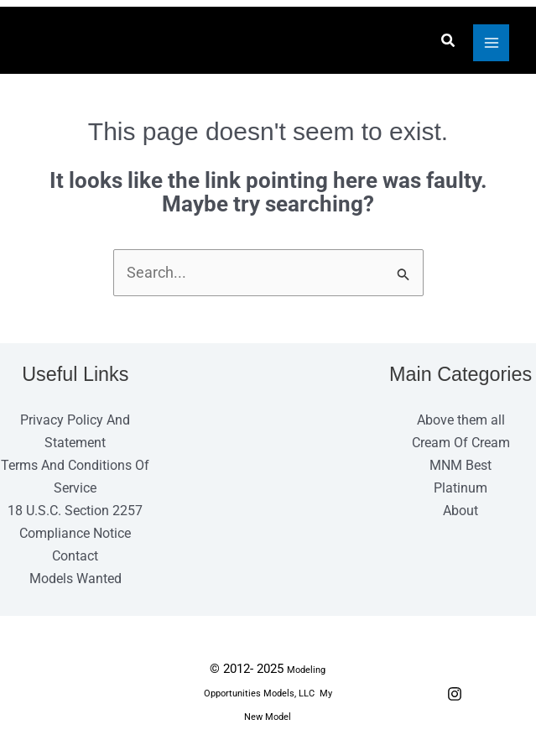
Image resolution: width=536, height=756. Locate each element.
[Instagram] (455, 696)
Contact (75, 559)
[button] (445, 42)
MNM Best (461, 468)
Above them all (461, 422)
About (461, 513)
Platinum (461, 490)
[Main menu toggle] (488, 44)
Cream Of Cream (461, 445)
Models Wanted (75, 582)
